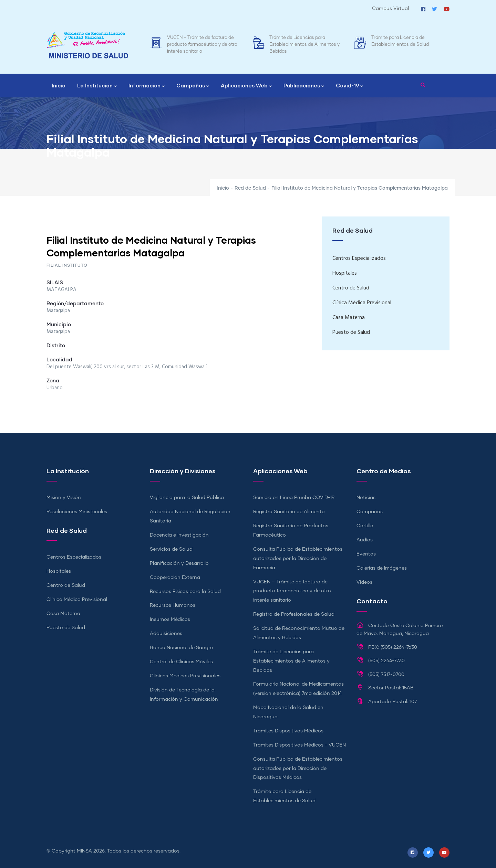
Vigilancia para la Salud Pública (187, 498)
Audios (365, 540)
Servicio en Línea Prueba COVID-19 (294, 498)
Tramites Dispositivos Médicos (288, 731)
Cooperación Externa (175, 578)
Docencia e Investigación (179, 535)
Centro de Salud (351, 288)
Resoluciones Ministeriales (77, 512)
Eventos (366, 554)
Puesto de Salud (351, 332)
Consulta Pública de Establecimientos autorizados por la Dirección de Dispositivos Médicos (298, 769)
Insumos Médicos (170, 620)
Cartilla (365, 526)
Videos (364, 582)
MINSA (84, 851)
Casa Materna (349, 318)
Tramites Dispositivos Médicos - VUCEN (299, 745)
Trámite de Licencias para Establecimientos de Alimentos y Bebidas (304, 45)
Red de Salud (250, 188)
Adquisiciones (166, 634)
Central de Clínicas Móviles (181, 662)
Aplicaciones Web (246, 86)
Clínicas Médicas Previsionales (185, 676)
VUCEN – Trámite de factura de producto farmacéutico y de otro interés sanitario (202, 45)
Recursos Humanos (173, 605)
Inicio (59, 85)
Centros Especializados (359, 258)
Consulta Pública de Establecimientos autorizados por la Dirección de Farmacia (298, 559)
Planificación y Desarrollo (179, 563)
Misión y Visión (64, 498)
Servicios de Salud (171, 549)
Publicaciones (304, 86)
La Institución (97, 86)
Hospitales (345, 273)
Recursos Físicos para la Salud (185, 592)
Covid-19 (349, 86)
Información (147, 86)
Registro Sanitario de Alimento (289, 512)
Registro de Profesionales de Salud (294, 614)
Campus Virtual (390, 9)
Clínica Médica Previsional (362, 303)
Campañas (193, 86)
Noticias (366, 498)
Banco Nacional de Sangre (181, 648)
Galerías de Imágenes (382, 568)
